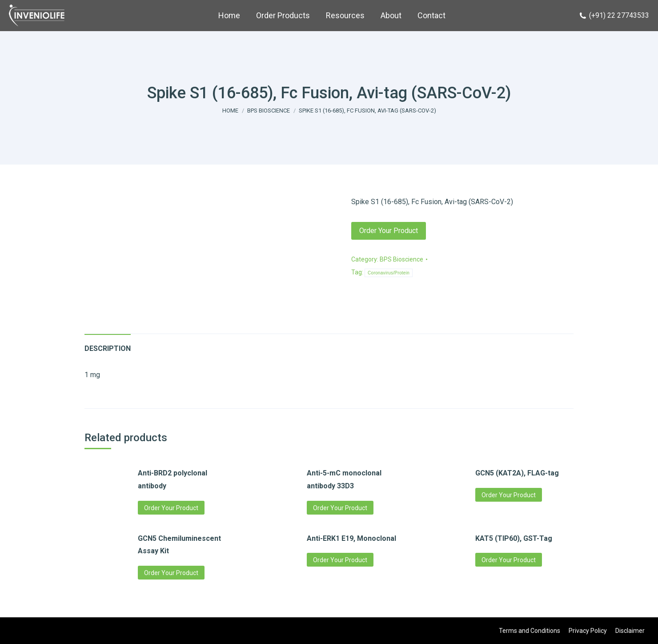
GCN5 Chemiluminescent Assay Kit (179, 545)
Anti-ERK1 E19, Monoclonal (351, 538)
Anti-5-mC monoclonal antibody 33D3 (344, 479)
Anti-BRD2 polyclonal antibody (173, 479)
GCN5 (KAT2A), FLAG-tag (517, 473)
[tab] (108, 344)
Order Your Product (389, 231)
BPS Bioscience (401, 259)
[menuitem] (229, 16)
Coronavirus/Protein (389, 273)
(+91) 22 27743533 (614, 15)
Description (108, 348)
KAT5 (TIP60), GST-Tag (514, 538)
